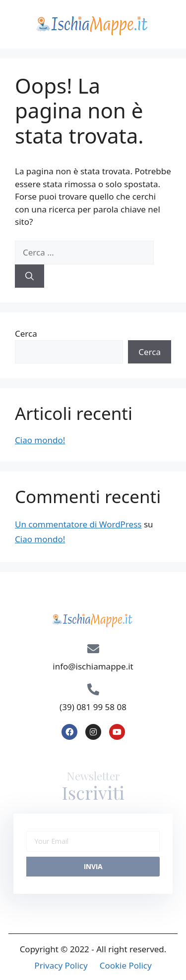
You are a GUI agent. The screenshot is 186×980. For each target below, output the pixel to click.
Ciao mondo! (40, 440)
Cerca (26, 334)
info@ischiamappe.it (93, 666)
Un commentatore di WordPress (78, 524)
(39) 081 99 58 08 (93, 707)
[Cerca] (30, 276)
